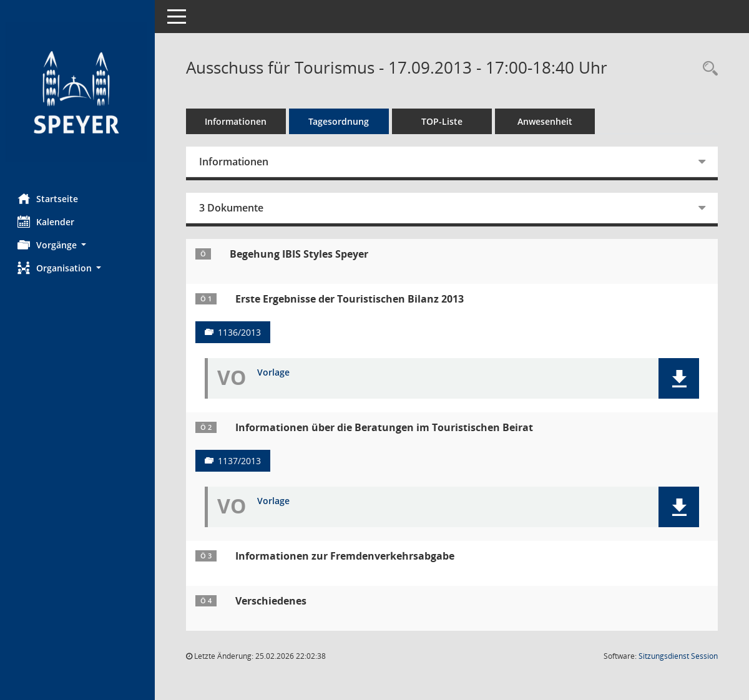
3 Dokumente (233, 208)
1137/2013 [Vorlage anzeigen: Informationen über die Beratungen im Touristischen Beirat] (241, 461)
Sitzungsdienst (678, 656)
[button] (78, 245)
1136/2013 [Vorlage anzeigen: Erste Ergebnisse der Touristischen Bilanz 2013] (241, 332)
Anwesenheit (546, 121)
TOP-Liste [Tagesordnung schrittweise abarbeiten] (443, 121)
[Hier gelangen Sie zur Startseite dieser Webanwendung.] (78, 92)
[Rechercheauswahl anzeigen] (707, 69)
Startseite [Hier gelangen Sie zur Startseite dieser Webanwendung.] (49, 198)
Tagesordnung (340, 121)
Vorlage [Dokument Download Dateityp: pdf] (275, 373)
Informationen (237, 121)
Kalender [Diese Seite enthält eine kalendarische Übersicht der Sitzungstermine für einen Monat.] (47, 221)
